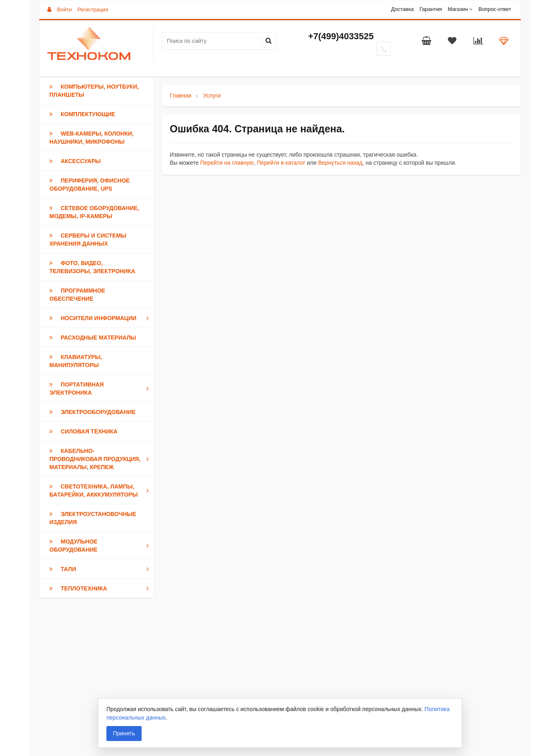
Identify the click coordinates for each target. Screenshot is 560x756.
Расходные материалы (93, 338)
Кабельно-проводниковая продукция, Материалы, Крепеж (101, 459)
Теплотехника (101, 588)
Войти (64, 10)
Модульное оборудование (101, 546)
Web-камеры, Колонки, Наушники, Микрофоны (91, 138)
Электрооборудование (92, 412)
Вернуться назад (340, 163)
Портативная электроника (101, 389)
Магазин (458, 9)
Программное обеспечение (77, 295)
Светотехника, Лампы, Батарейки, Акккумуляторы (101, 491)
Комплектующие (82, 114)
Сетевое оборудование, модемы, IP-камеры (94, 212)
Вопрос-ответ (495, 9)
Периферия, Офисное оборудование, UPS (90, 185)
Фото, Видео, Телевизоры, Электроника (92, 267)
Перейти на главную (227, 163)
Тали (101, 569)
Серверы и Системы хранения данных (88, 240)
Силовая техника (83, 431)
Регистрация (93, 10)
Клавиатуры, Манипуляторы (76, 361)
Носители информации (101, 318)
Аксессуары (75, 161)
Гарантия (431, 9)
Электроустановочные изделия (93, 518)
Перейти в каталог (281, 163)
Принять (124, 733)
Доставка (403, 9)
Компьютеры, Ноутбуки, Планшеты (94, 91)
